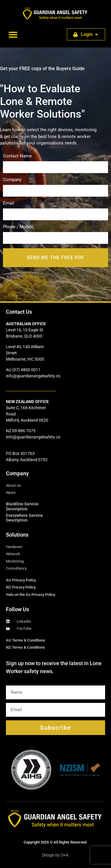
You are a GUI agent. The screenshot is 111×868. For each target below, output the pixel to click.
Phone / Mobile (55, 233)
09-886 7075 (24, 431)
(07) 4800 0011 (26, 370)
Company (55, 185)
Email (55, 209)
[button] (13, 34)
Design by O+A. (56, 855)
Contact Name (55, 162)
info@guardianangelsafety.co (33, 376)
